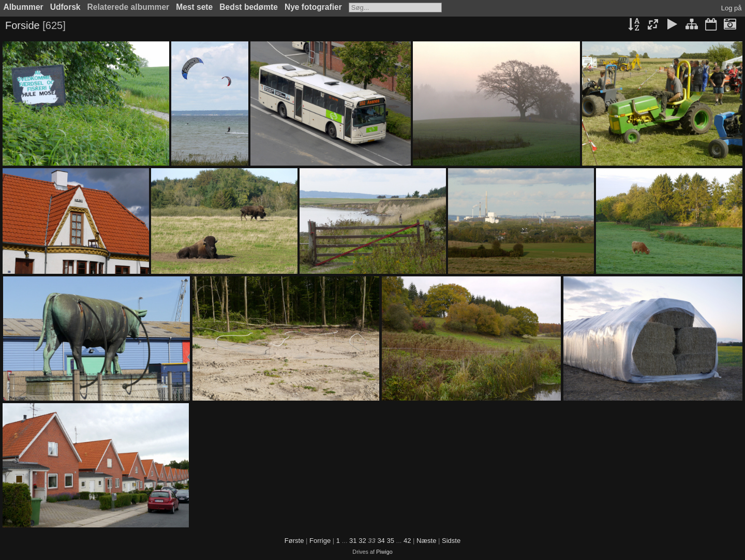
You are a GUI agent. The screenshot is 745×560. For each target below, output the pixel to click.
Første (294, 541)
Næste (426, 541)
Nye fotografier (313, 7)
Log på (732, 8)
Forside (23, 25)
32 (362, 541)
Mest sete (194, 7)
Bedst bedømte (249, 7)
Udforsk (65, 7)
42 (407, 541)
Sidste (451, 541)
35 (390, 541)
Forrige (320, 541)
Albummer (24, 7)
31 (353, 541)
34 (381, 541)
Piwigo (384, 552)
